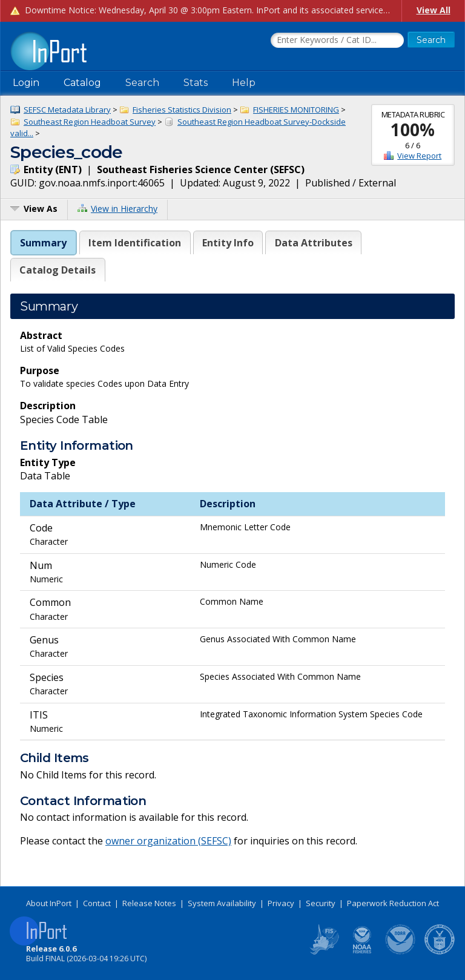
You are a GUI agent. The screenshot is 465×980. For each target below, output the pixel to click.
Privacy (281, 903)
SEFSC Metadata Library (67, 110)
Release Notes (149, 903)
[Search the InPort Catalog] (337, 41)
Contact (97, 903)
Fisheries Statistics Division (182, 110)
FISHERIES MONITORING (296, 110)
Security (321, 903)
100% (413, 130)
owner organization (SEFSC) (168, 841)
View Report (419, 156)
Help (244, 83)
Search (142, 83)
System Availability (222, 903)
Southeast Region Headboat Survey (90, 122)
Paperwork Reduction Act (393, 903)
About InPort (49, 903)
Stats (196, 83)
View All (434, 10)
